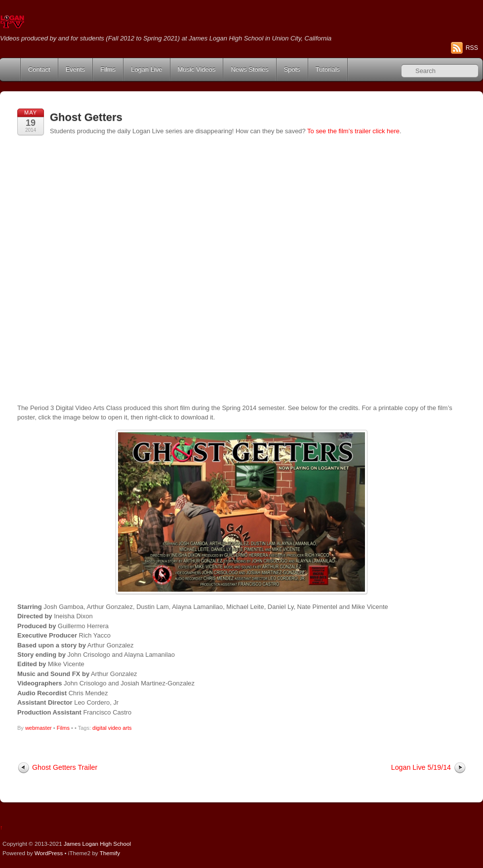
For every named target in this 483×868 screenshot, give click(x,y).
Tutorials (328, 69)
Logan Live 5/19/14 (421, 767)
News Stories (249, 69)
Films (108, 69)
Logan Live (146, 69)
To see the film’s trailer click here (353, 131)
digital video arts (112, 728)
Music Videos (197, 69)
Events (76, 69)
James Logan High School (97, 844)
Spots (292, 69)
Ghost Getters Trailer (65, 767)
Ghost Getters (86, 117)
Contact (39, 69)
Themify (110, 853)
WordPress (49, 853)
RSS (472, 48)
